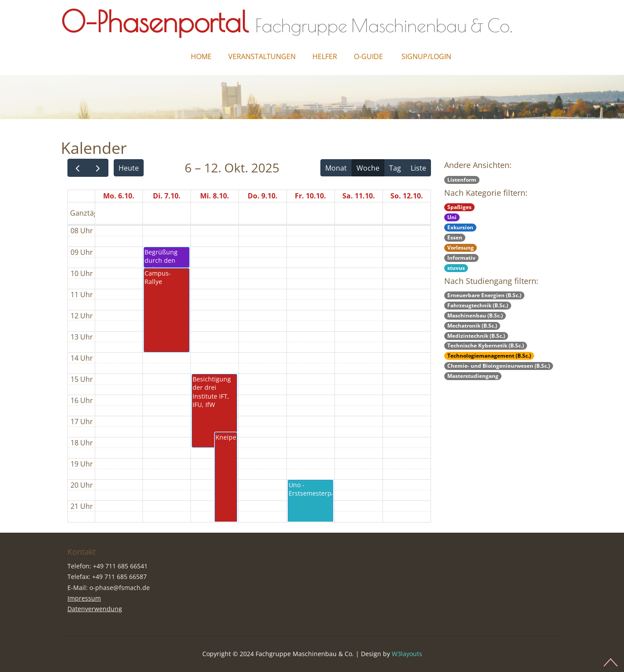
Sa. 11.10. (359, 196)
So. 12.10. (407, 196)
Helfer (325, 56)
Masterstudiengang (473, 376)
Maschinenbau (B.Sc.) (475, 315)
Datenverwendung (95, 609)
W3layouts (407, 654)
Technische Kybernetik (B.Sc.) (486, 345)
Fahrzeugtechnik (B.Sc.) (478, 305)
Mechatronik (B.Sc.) (472, 326)
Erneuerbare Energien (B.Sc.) (484, 295)
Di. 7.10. (167, 196)
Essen (455, 237)
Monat (336, 168)
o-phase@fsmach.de (120, 588)
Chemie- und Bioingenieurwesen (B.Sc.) (499, 366)
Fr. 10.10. (310, 196)
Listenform (462, 180)
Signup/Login (426, 56)
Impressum (84, 598)
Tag (395, 168)
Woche (368, 168)
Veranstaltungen (262, 56)
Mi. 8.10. (215, 196)
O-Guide (368, 56)
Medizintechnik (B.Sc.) (476, 336)
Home (201, 56)
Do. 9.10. (263, 196)
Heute (129, 168)
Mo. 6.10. (119, 196)
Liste (418, 168)
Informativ (461, 258)
